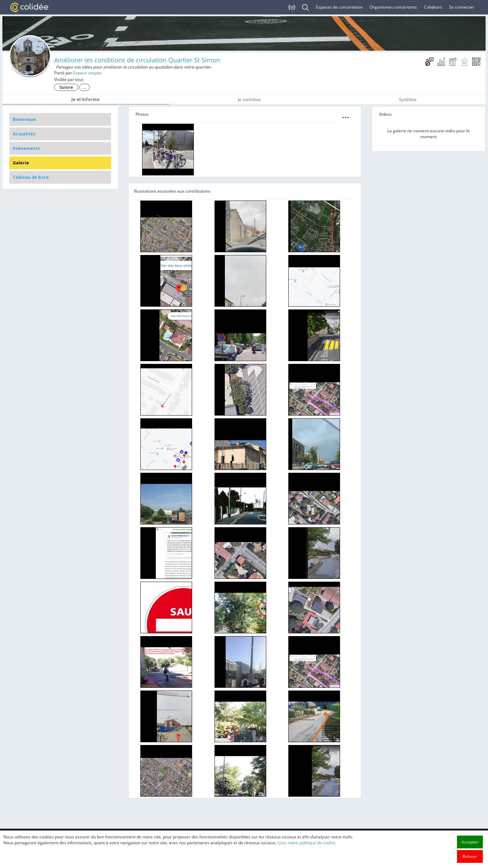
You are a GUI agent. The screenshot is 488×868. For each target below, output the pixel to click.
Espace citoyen (87, 73)
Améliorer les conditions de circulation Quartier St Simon (137, 60)
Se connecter (462, 7)
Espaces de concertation (339, 7)
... (84, 87)
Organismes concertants (393, 7)
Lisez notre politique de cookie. (307, 857)
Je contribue (249, 99)
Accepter (470, 856)
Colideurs (433, 7)
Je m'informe (86, 99)
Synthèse (408, 99)
